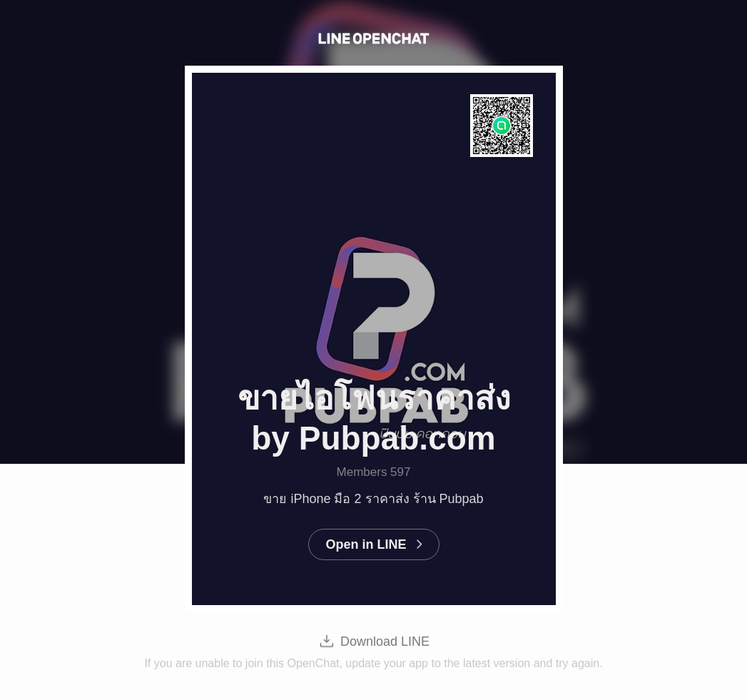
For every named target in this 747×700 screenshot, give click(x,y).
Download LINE (385, 641)
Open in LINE (366, 544)
